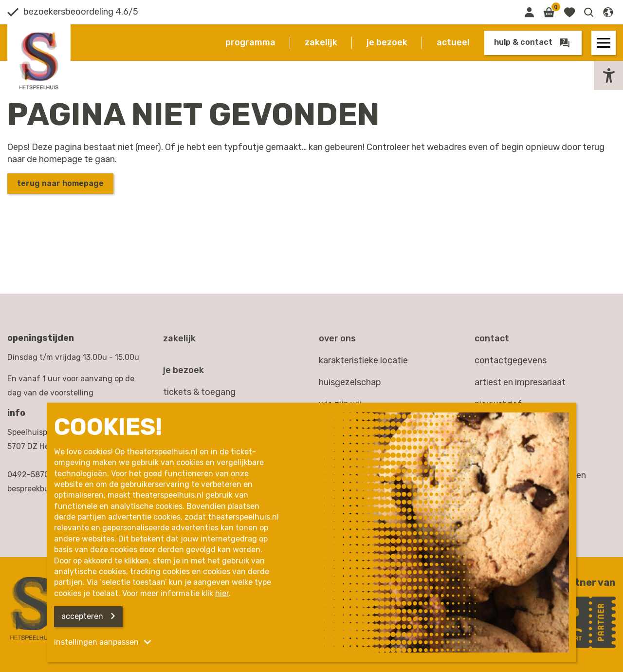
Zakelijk (321, 42)
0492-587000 (33, 475)
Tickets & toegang (199, 392)
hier (222, 593)
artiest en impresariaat (520, 382)
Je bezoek (387, 42)
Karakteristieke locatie (363, 360)
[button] (589, 12)
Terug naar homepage (60, 183)
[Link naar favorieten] (569, 12)
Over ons (337, 338)
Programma (250, 42)
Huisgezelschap (350, 382)
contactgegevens (511, 360)
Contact (492, 338)
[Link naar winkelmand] (549, 12)
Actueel (453, 42)
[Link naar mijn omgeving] (529, 12)
